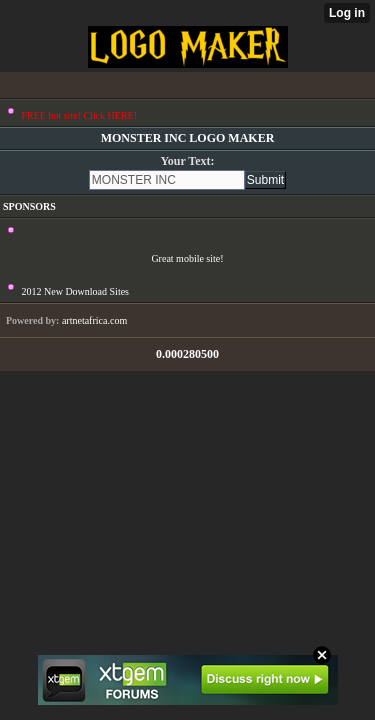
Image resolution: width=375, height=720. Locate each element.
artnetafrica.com (94, 320)
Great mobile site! (187, 258)
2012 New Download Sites (76, 291)
